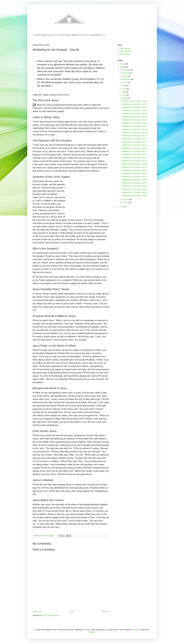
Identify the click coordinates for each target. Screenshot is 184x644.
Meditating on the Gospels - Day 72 (134, 155)
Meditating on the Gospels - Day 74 (134, 148)
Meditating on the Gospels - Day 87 (134, 107)
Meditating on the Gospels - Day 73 (134, 151)
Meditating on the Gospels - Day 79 (134, 133)
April (124, 95)
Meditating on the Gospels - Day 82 (134, 123)
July (124, 86)
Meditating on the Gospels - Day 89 (134, 101)
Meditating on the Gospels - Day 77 (134, 139)
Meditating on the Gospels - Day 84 (134, 117)
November (126, 73)
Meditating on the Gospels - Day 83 (134, 120)
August (125, 82)
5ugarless (136, 630)
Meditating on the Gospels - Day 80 (134, 129)
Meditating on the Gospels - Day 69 (134, 164)
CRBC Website (125, 49)
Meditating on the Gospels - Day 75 (134, 145)
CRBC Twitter (125, 54)
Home (71, 612)
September (126, 79)
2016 (122, 67)
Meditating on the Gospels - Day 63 (134, 183)
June (124, 89)
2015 (122, 207)
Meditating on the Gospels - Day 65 (134, 177)
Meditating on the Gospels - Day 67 (134, 170)
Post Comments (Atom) (51, 615)
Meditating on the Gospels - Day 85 (134, 114)
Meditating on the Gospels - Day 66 (134, 173)
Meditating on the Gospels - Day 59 (134, 195)
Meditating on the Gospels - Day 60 (134, 192)
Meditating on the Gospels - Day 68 (134, 167)
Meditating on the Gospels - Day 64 (134, 180)
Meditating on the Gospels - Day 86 (134, 110)
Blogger (92, 632)
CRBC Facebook (126, 51)
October (125, 76)
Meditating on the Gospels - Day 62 (134, 186)
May (124, 92)
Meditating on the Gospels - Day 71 (134, 158)
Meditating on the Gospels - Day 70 (134, 161)
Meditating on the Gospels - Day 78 (134, 136)
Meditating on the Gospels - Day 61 (134, 189)
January (125, 203)
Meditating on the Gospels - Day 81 (134, 126)
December (126, 70)
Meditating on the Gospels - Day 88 (134, 104)
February (125, 199)
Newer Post (38, 612)
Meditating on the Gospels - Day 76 (134, 142)
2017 (122, 64)
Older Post (105, 612)
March (125, 98)
